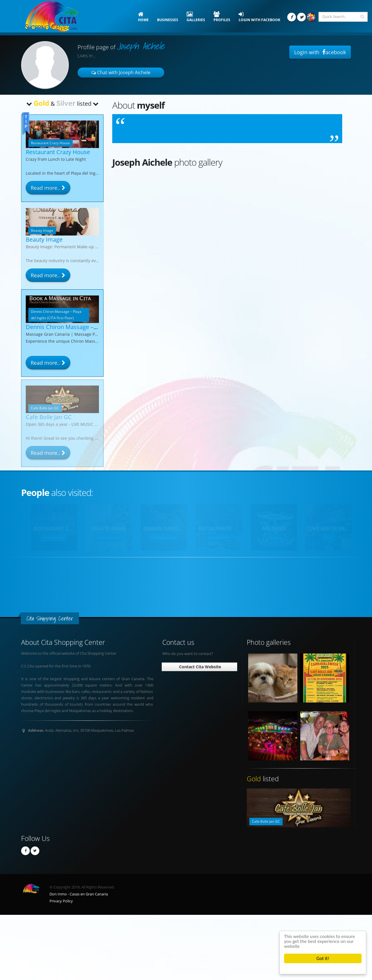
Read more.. (48, 188)
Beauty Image (44, 239)
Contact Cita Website (199, 667)
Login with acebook (320, 52)
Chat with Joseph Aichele (121, 72)
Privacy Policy (61, 901)
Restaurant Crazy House (58, 152)
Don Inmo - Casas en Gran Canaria (79, 894)
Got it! (323, 958)
